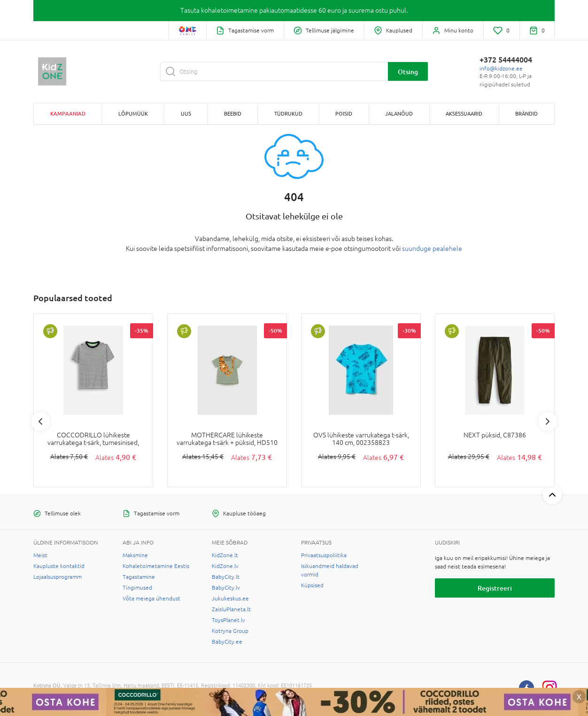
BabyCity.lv (226, 588)
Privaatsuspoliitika (324, 555)
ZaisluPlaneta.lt (231, 609)
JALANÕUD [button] (399, 113)
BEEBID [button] (233, 113)
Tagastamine (139, 577)
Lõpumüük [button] (133, 113)
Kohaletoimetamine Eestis (156, 566)
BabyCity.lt (226, 577)
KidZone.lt (225, 555)
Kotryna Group (230, 631)
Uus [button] (186, 113)
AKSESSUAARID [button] (464, 113)
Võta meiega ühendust (151, 599)
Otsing (408, 72)
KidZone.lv (225, 566)
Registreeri (495, 588)
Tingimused (137, 588)
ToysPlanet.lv (228, 620)
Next (548, 421)
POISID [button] (344, 113)
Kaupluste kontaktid (59, 566)
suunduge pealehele (432, 249)
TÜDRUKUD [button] (288, 113)
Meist (40, 555)
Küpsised (312, 585)
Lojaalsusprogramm (58, 577)
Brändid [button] (526, 113)
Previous (40, 421)
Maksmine (135, 555)
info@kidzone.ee (501, 69)
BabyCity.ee (227, 642)
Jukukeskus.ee (230, 599)
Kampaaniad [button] (68, 113)
